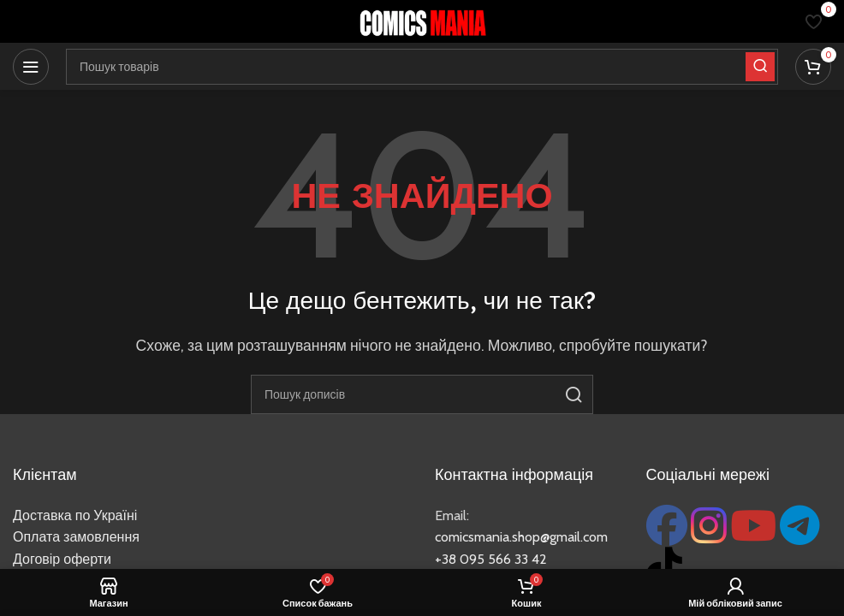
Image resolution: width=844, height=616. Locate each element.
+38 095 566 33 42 (491, 559)
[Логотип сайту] (422, 20)
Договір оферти (62, 559)
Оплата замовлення (76, 537)
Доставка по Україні (75, 515)
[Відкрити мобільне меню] (31, 67)
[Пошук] (422, 394)
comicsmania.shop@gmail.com (521, 537)
